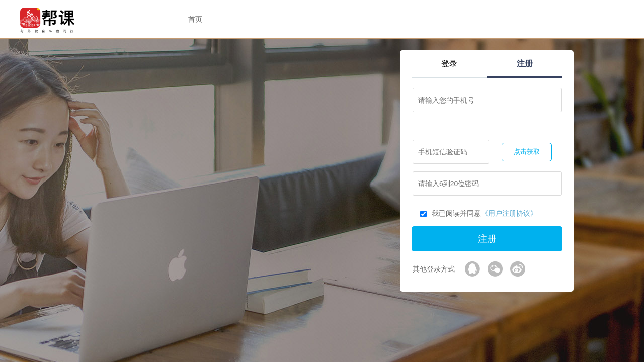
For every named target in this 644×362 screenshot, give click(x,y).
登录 (449, 64)
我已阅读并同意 (479, 213)
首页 (195, 19)
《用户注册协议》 (509, 213)
